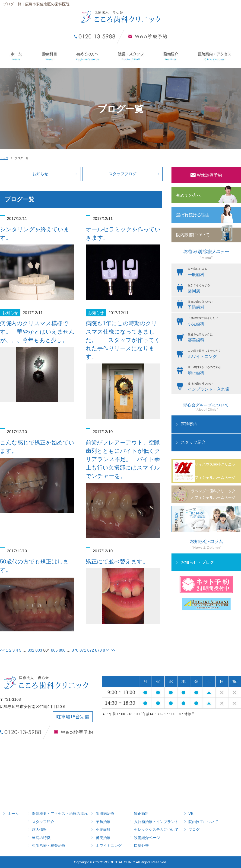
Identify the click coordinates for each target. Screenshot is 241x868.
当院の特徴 (41, 838)
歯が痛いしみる (213, 273)
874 (106, 650)
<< (2, 650)
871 (83, 650)
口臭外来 (141, 845)
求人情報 (39, 829)
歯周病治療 (105, 813)
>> (113, 650)
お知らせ (40, 174)
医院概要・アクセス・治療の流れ (60, 813)
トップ (4, 158)
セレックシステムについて (156, 829)
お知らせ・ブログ (197, 562)
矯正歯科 (141, 813)
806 (62, 650)
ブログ (194, 829)
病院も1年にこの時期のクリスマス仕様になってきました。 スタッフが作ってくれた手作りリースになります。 (123, 340)
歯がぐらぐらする (213, 289)
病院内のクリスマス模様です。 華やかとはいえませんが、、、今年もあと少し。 (37, 332)
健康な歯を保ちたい (213, 305)
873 (98, 650)
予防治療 (103, 822)
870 (75, 650)
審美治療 (103, 838)
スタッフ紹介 (193, 442)
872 (91, 650)
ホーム (13, 813)
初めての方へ (189, 195)
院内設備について (193, 235)
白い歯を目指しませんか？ (213, 354)
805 (54, 650)
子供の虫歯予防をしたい (213, 322)
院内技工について (203, 822)
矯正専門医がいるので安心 (213, 371)
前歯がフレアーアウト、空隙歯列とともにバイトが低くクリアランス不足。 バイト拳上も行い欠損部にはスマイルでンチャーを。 (123, 459)
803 (39, 650)
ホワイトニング (109, 845)
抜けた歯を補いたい (213, 387)
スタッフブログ (122, 174)
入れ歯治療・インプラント (156, 822)
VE (191, 813)
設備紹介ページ (147, 838)
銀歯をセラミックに (213, 338)
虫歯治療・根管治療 (49, 845)
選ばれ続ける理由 (193, 215)
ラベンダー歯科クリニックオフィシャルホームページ (213, 494)
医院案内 (189, 424)
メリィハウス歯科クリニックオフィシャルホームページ (213, 471)
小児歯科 (103, 829)
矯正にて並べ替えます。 (117, 561)
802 (31, 650)
